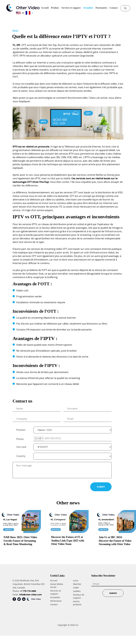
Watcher (77, 584)
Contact (114, 8)
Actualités (88, 8)
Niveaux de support (79, 596)
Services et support (71, 8)
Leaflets (77, 591)
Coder (76, 588)
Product (55, 8)
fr (29, 13)
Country (21, 456)
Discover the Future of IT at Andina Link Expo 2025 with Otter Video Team (68, 541)
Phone (20, 439)
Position (21, 430)
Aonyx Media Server (57, 586)
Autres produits (77, 603)
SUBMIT (101, 487)
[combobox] (39, 438)
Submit (113, 593)
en (20, 13)
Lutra (76, 580)
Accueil (45, 8)
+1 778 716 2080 (28, 591)
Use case (21, 447)
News (15, 30)
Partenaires (101, 8)
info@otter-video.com (31, 595)
